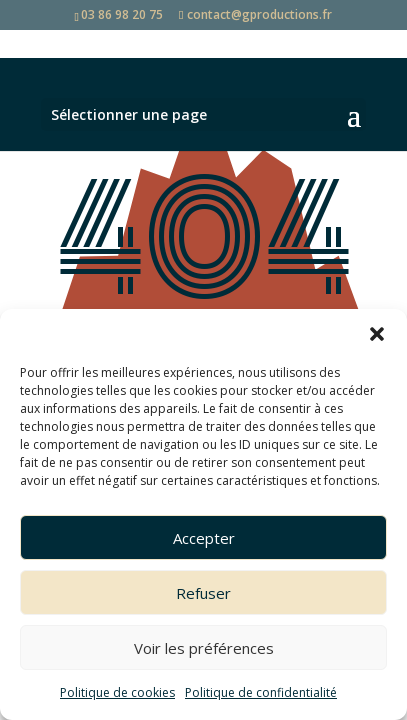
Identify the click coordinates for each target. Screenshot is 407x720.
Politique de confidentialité (261, 692)
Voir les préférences (204, 648)
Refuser (203, 593)
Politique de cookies (117, 692)
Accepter (204, 538)
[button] (377, 334)
